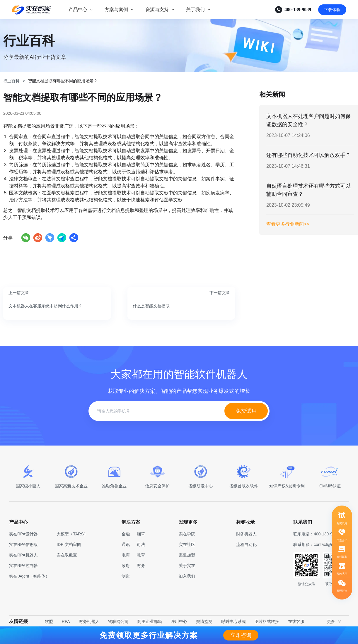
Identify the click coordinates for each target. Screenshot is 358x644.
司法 (141, 544)
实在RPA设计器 (23, 534)
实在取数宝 (67, 555)
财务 (141, 566)
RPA (66, 621)
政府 (126, 566)
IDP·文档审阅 (69, 544)
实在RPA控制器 (23, 566)
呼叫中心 (179, 621)
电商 (126, 555)
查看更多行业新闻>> (288, 224)
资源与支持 (157, 10)
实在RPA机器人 (23, 555)
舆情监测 (204, 621)
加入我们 (187, 576)
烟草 (141, 534)
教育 (141, 555)
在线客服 (296, 621)
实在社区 (187, 544)
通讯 (126, 544)
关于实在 (187, 566)
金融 (126, 534)
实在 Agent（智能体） (29, 576)
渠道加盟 (187, 555)
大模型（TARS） (72, 534)
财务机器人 (89, 621)
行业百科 (11, 81)
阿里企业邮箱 (150, 621)
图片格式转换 (267, 621)
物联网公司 (118, 621)
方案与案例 (116, 10)
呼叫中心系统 (233, 621)
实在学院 (187, 534)
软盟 (49, 621)
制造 (126, 576)
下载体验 (332, 10)
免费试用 (246, 411)
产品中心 (78, 10)
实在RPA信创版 (23, 544)
